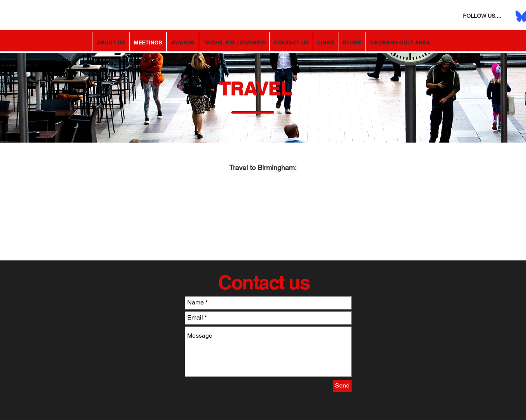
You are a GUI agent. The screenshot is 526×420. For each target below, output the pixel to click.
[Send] (342, 386)
